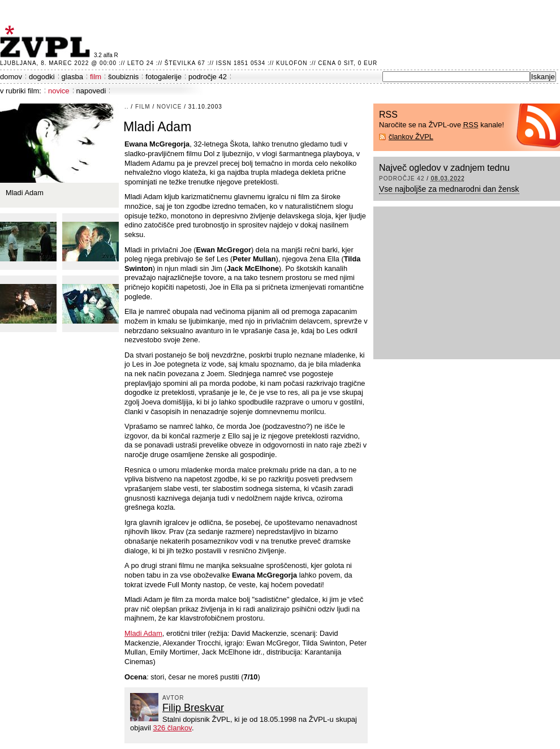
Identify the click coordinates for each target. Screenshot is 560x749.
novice (59, 91)
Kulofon (292, 63)
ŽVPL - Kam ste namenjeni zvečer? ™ (47, 42)
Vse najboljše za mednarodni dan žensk (449, 189)
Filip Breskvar (193, 708)
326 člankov (172, 728)
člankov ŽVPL (411, 137)
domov (11, 77)
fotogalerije (163, 77)
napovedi (91, 91)
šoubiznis (123, 77)
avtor (173, 698)
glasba (72, 77)
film (96, 77)
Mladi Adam (143, 633)
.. (127, 107)
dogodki (42, 77)
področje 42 (208, 77)
